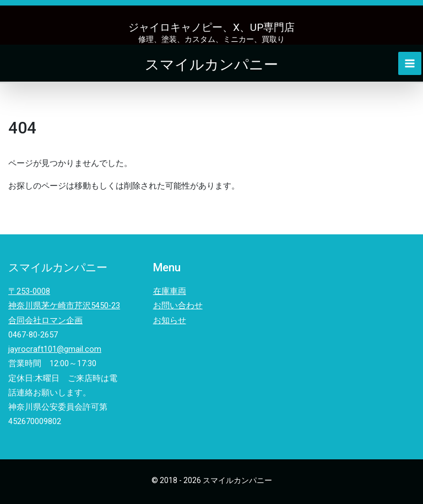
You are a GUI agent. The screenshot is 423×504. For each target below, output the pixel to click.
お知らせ (170, 320)
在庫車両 (170, 291)
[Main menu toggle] (411, 63)
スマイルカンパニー (211, 63)
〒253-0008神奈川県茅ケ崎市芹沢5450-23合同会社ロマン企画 (64, 306)
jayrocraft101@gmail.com (55, 349)
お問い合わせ (178, 305)
